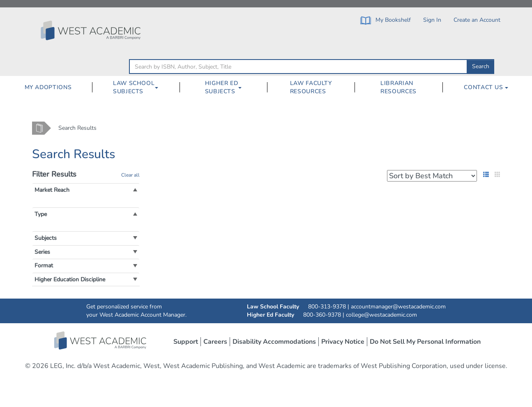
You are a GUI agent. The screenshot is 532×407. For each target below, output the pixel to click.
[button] (52, 190)
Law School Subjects (134, 87)
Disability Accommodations (274, 342)
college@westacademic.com (381, 315)
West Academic (101, 340)
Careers (215, 342)
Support (186, 342)
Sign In (432, 20)
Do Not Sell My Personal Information (425, 342)
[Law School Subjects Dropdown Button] (160, 87)
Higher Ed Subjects (222, 87)
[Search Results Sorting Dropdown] (432, 176)
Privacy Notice (343, 342)
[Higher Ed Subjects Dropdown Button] (243, 87)
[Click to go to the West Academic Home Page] (92, 30)
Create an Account (477, 20)
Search (481, 66)
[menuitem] (48, 87)
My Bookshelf (386, 20)
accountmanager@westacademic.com (398, 307)
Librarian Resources (398, 87)
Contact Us (486, 87)
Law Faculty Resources (311, 87)
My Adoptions (48, 87)
